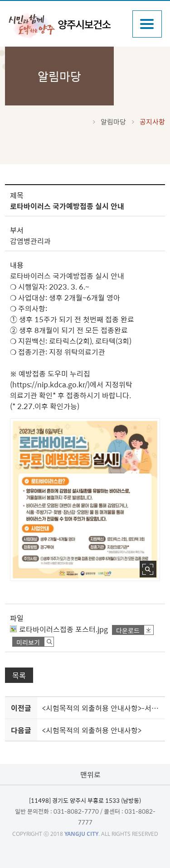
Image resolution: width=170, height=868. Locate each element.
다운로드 (128, 630)
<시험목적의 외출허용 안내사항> (92, 730)
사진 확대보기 (148, 569)
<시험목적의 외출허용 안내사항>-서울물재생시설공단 (102, 708)
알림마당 (113, 122)
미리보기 (28, 642)
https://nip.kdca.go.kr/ (50, 384)
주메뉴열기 (147, 24)
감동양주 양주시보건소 (66, 25)
